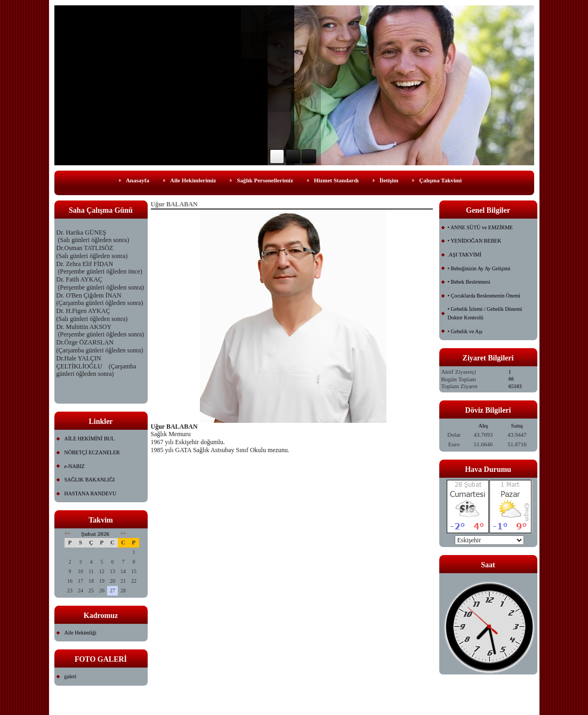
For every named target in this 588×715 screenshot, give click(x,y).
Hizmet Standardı (336, 180)
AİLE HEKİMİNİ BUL (90, 439)
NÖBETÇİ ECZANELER (92, 452)
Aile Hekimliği (80, 633)
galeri (71, 676)
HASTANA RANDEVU (91, 493)
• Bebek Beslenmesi (469, 282)
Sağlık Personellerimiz (265, 180)
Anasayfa (138, 180)
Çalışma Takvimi (440, 180)
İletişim (389, 180)
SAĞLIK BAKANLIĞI (90, 480)
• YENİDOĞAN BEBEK (475, 241)
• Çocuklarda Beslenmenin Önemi (484, 296)
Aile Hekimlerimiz (193, 180)
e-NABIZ (75, 466)
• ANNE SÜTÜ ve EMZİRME (480, 227)
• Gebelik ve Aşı (465, 331)
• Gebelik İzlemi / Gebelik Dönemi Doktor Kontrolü (485, 313)
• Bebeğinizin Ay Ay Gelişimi (479, 268)
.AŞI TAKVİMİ (465, 255)
